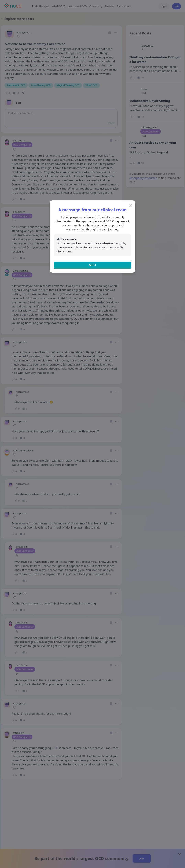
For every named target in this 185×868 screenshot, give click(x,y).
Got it (92, 265)
